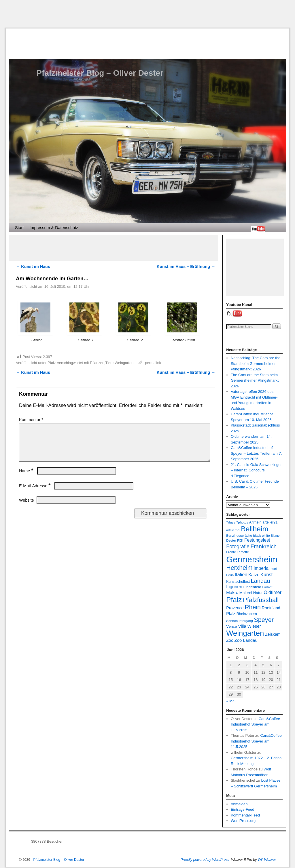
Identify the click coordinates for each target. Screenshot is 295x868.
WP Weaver (267, 860)
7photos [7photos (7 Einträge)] (242, 522)
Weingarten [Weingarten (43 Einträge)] (245, 633)
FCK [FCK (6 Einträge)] (240, 540)
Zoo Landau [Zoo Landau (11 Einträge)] (246, 640)
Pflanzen (97, 363)
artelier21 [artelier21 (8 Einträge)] (270, 522)
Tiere (110, 363)
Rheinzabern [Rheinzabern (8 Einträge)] (247, 614)
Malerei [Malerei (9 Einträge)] (246, 593)
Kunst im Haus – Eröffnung (186, 267)
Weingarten (124, 363)
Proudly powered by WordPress (205, 860)
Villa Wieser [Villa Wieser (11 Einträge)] (249, 626)
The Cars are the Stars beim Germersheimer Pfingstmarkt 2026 (255, 380)
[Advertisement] (147, 14)
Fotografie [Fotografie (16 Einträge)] (238, 547)
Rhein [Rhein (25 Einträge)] (253, 607)
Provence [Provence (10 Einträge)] (235, 608)
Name (27, 478)
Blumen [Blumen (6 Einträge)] (276, 536)
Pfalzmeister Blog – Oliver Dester (100, 73)
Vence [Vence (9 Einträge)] (232, 626)
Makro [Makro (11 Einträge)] (232, 592)
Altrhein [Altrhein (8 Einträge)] (255, 522)
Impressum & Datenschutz (54, 228)
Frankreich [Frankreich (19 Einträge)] (263, 546)
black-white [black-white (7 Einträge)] (262, 535)
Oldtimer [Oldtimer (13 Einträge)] (273, 592)
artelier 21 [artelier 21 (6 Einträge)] (233, 530)
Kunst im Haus (33, 267)
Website (27, 507)
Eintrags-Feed (243, 809)
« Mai (231, 701)
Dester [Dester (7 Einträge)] (231, 540)
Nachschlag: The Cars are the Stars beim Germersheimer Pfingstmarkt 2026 (256, 363)
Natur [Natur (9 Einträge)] (258, 593)
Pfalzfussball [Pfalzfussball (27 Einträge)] (261, 600)
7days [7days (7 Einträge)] (231, 522)
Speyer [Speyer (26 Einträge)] (264, 620)
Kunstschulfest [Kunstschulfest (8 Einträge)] (238, 582)
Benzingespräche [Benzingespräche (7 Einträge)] (239, 535)
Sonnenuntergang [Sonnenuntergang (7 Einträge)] (239, 621)
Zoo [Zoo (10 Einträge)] (230, 640)
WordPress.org (243, 821)
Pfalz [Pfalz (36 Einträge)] (234, 600)
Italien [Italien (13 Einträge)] (241, 574)
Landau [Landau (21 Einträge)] (261, 581)
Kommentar (32, 420)
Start (19, 228)
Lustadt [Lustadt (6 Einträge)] (267, 587)
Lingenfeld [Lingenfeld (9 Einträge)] (252, 587)
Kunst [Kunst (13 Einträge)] (266, 574)
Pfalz (52, 363)
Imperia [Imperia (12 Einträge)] (261, 568)
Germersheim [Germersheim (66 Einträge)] (252, 559)
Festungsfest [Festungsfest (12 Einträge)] (257, 540)
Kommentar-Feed (245, 815)
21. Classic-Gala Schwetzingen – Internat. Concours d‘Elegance (257, 470)
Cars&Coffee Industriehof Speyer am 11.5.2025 (255, 724)
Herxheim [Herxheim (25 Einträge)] (239, 568)
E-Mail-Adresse (35, 493)
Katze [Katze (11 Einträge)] (254, 575)
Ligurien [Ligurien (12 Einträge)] (234, 587)
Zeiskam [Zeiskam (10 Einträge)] (273, 634)
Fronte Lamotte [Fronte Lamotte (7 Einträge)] (238, 552)
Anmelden (239, 804)
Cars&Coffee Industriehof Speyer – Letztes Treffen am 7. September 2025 (256, 453)
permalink (153, 363)
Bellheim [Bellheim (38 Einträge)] (255, 529)
